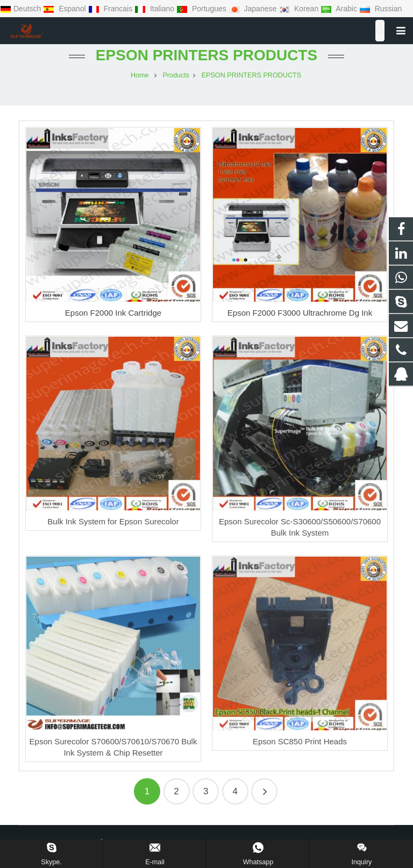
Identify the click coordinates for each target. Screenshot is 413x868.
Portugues (202, 9)
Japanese (254, 9)
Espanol (65, 9)
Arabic (340, 9)
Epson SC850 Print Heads (300, 741)
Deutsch (22, 9)
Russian (380, 9)
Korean (300, 9)
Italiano (155, 9)
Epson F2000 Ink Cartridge (113, 313)
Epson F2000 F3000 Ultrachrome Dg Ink (300, 313)
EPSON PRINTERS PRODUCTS (206, 55)
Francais (111, 9)
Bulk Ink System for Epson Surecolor (113, 521)
